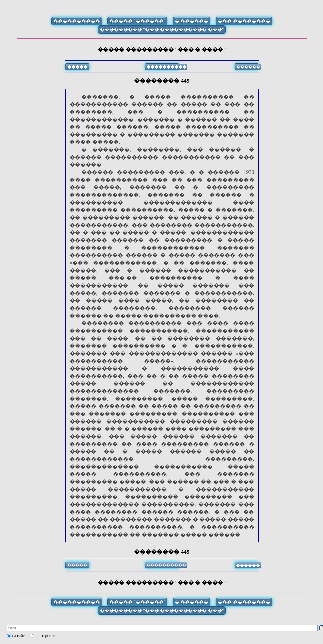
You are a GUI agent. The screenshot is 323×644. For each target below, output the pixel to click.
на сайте (19, 636)
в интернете (45, 636)
